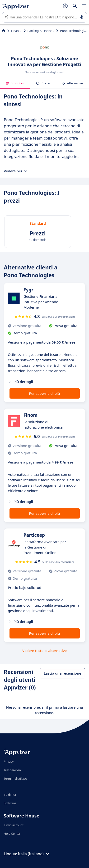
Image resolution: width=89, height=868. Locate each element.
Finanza (16, 31)
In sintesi (15, 83)
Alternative (72, 83)
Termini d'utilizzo (15, 779)
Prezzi (43, 83)
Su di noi (10, 795)
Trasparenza (12, 770)
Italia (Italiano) (34, 854)
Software (10, 803)
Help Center (12, 834)
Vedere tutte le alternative (44, 651)
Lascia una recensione (62, 673)
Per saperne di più (44, 393)
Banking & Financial (41, 31)
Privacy (9, 762)
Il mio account (14, 825)
